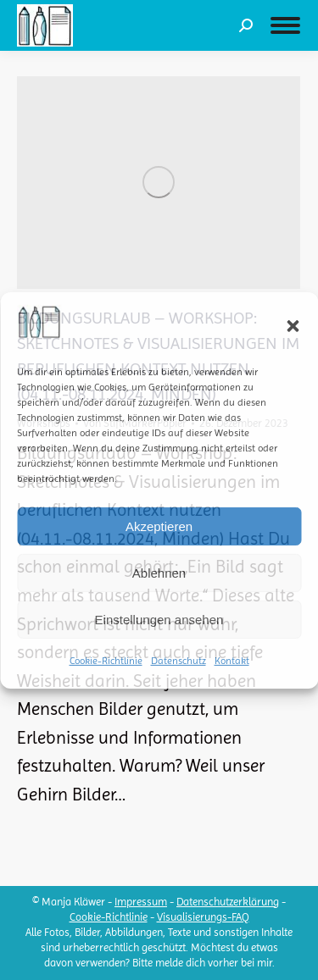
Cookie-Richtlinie (106, 661)
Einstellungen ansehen (159, 620)
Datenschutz (179, 661)
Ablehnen (159, 573)
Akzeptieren (159, 526)
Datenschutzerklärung (228, 902)
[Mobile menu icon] (285, 25)
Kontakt (232, 661)
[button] (293, 326)
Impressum (141, 902)
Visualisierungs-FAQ (203, 917)
